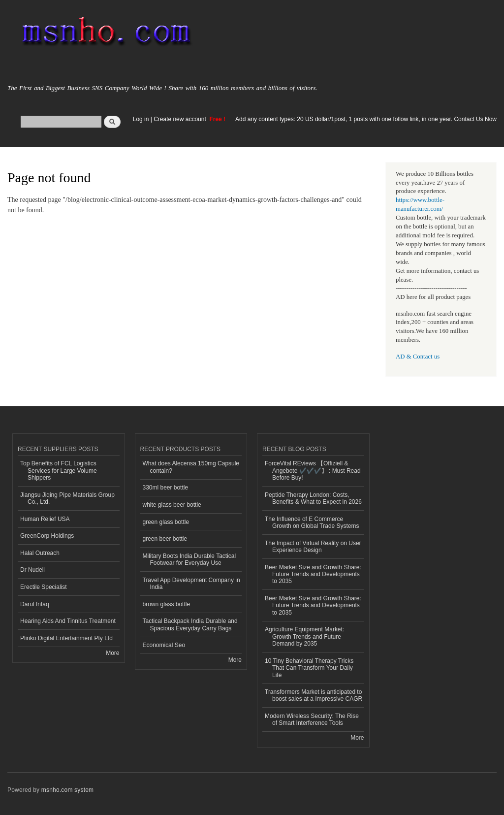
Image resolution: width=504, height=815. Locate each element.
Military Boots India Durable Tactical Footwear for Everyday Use (189, 559)
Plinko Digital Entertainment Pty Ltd (66, 638)
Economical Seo (164, 645)
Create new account (181, 119)
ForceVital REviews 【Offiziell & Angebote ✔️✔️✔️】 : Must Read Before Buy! (313, 471)
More (112, 653)
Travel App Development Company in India (191, 584)
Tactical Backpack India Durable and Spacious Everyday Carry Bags (190, 624)
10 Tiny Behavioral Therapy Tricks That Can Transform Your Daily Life (309, 668)
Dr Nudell (32, 570)
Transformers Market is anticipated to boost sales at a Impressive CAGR (314, 695)
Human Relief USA (45, 519)
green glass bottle (166, 522)
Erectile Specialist (44, 587)
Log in (141, 119)
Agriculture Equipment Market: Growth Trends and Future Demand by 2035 (304, 636)
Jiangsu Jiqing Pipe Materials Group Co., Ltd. (67, 498)
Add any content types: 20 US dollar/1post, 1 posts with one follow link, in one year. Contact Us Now (366, 119)
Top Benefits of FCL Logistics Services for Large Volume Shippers (59, 471)
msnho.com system (67, 790)
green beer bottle (165, 539)
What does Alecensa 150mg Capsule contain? (191, 467)
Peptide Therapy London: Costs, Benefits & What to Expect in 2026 (313, 498)
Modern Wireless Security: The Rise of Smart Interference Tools (312, 719)
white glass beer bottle (172, 505)
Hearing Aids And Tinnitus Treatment (68, 621)
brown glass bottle (167, 604)
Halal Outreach (40, 553)
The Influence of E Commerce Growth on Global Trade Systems (312, 522)
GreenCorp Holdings (47, 536)
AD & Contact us (418, 357)
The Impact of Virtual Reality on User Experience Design (313, 547)
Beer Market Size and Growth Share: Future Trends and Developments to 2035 (313, 574)
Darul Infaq (35, 604)
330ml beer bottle (166, 488)
